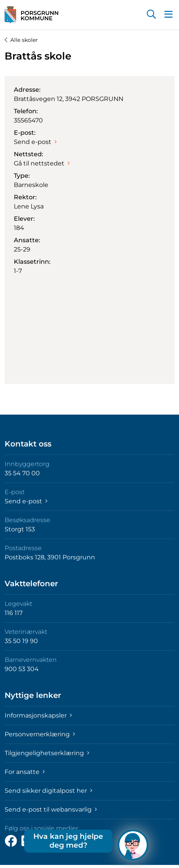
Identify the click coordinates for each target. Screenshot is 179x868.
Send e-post (35, 142)
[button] (151, 15)
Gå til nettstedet (42, 163)
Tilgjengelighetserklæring (47, 753)
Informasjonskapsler (38, 715)
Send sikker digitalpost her (48, 791)
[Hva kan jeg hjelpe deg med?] (133, 845)
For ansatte (25, 772)
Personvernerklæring (40, 734)
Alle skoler (21, 40)
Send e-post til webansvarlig (51, 809)
